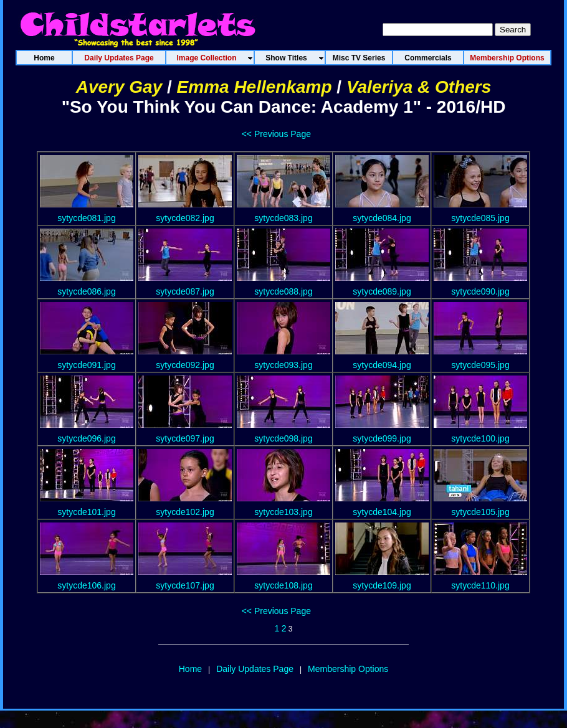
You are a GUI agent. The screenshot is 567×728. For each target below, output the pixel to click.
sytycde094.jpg (382, 365)
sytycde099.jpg (382, 438)
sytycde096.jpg (86, 438)
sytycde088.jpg (283, 291)
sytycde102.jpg (185, 512)
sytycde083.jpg (283, 218)
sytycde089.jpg (382, 291)
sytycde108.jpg (283, 585)
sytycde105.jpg (480, 512)
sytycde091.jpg (86, 365)
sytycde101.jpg (86, 512)
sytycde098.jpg (283, 438)
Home (190, 669)
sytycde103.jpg (283, 512)
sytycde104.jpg (382, 512)
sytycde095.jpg (480, 365)
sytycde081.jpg (86, 218)
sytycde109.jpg (382, 585)
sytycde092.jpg (185, 365)
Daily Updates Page (255, 669)
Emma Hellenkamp (255, 87)
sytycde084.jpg (382, 218)
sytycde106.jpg (86, 585)
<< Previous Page (276, 134)
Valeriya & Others (419, 87)
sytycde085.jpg (480, 218)
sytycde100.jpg (480, 438)
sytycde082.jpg (185, 218)
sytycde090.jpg (480, 291)
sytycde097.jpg (185, 438)
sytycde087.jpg (185, 291)
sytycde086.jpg (86, 291)
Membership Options (348, 669)
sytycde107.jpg (185, 585)
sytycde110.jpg (480, 585)
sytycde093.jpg (283, 365)
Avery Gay (119, 87)
